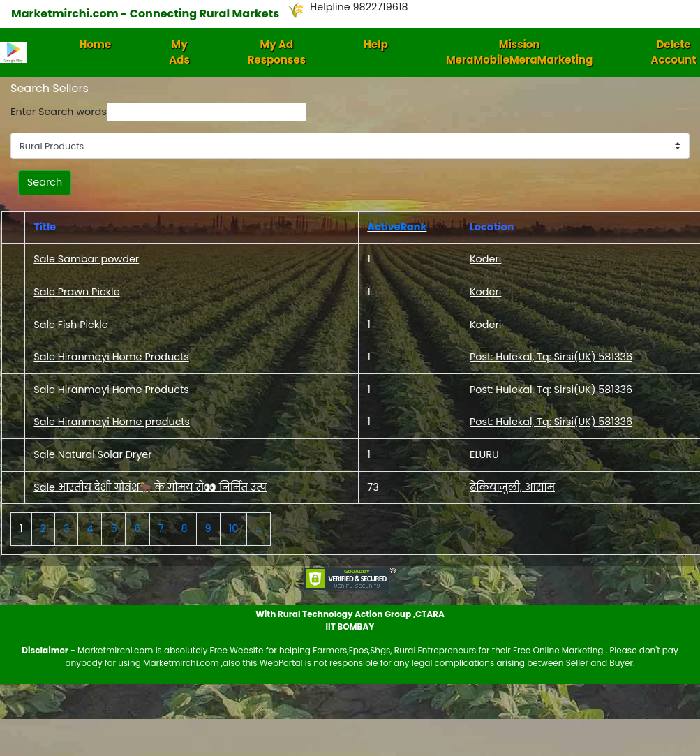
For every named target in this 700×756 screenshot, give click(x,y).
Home (96, 44)
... (259, 528)
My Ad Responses (277, 52)
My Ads (179, 52)
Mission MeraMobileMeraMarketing (520, 52)
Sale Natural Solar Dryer (92, 454)
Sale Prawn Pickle (76, 292)
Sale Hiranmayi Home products (112, 422)
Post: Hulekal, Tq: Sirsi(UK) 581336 (551, 357)
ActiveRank (397, 227)
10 (234, 528)
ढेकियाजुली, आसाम (512, 487)
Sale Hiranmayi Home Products (111, 357)
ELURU (484, 454)
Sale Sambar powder (86, 259)
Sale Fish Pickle (70, 325)
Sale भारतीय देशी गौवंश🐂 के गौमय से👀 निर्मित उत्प (150, 487)
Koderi (485, 259)
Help (376, 44)
